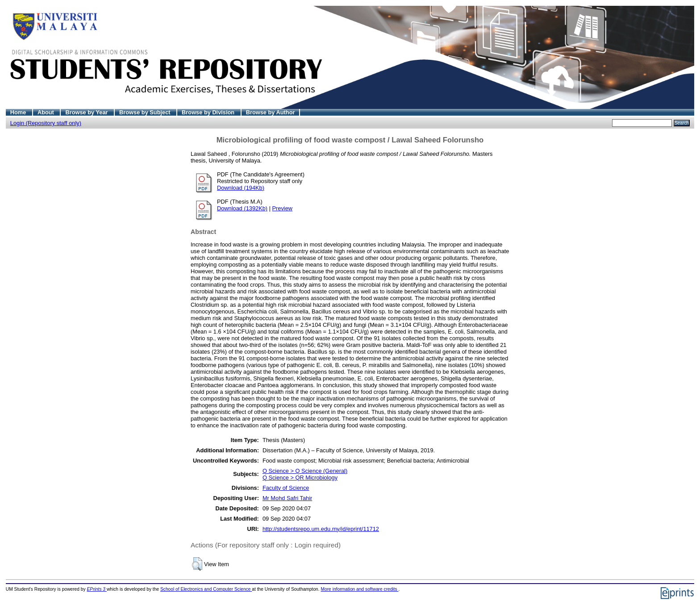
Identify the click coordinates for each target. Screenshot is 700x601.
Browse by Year (87, 112)
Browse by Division (209, 112)
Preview (283, 208)
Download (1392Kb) (242, 208)
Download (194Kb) (241, 188)
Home (19, 112)
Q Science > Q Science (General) (305, 471)
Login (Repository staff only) (46, 123)
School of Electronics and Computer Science (206, 589)
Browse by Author (271, 112)
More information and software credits (359, 589)
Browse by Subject (146, 112)
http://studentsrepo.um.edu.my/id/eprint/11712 (321, 529)
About (47, 112)
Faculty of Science (286, 488)
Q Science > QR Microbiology (300, 478)
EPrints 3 (97, 589)
